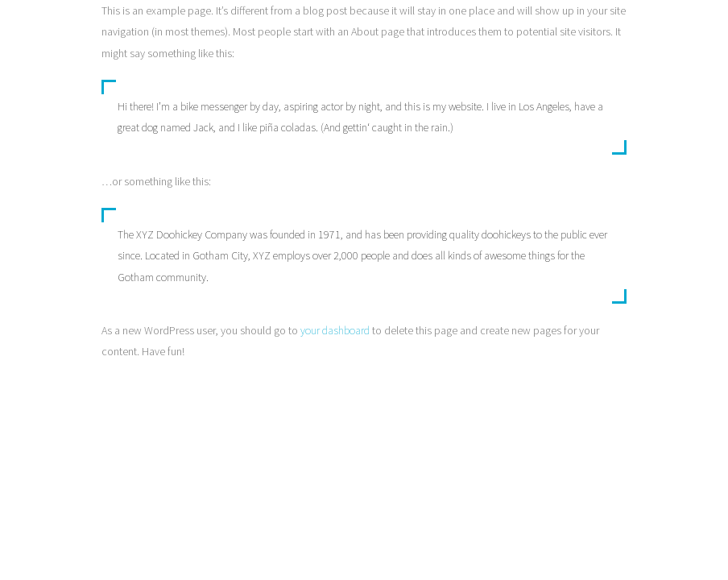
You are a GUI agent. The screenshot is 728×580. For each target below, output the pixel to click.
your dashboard (335, 330)
